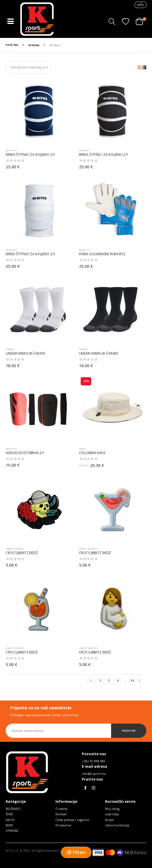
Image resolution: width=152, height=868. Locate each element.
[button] (112, 22)
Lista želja (112, 814)
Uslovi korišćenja (117, 825)
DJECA (10, 820)
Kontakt (61, 814)
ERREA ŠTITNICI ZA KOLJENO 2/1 (31, 155)
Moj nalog (112, 809)
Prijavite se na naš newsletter (41, 708)
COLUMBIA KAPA (92, 453)
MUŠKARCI (13, 809)
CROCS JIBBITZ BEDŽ (22, 553)
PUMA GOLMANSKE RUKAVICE (102, 254)
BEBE (9, 825)
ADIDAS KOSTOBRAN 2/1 (25, 453)
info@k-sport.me (94, 774)
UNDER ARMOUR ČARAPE (25, 353)
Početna (12, 45)
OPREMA (34, 45)
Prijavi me (129, 731)
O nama (61, 809)
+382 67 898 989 (93, 761)
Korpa (109, 820)
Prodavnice (63, 825)
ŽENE (9, 814)
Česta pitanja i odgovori (72, 820)
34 (132, 680)
